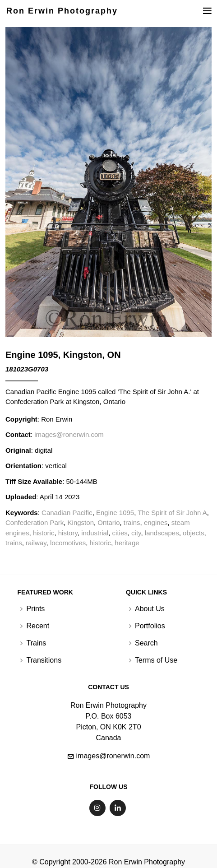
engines (156, 522)
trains (132, 522)
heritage (127, 543)
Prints (35, 609)
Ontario (108, 522)
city (136, 533)
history (68, 533)
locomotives (68, 543)
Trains (36, 643)
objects (194, 533)
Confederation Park (35, 522)
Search (146, 643)
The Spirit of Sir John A (172, 513)
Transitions (44, 660)
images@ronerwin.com (69, 434)
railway (36, 543)
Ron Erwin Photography (62, 11)
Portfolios (150, 626)
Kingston (81, 522)
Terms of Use (156, 660)
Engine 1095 (115, 513)
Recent (38, 626)
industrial (95, 533)
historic (44, 533)
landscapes (162, 533)
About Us (150, 609)
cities (120, 533)
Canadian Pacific (67, 513)
